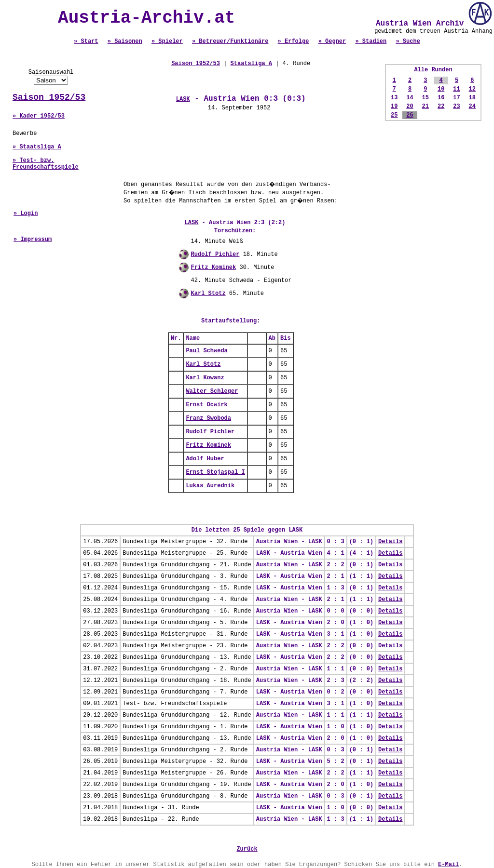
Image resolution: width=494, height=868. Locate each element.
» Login (26, 214)
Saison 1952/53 (49, 97)
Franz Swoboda (208, 418)
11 (456, 89)
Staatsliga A (251, 64)
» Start (86, 41)
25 (394, 115)
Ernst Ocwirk (206, 405)
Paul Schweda (206, 351)
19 (394, 107)
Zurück (247, 849)
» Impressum (33, 240)
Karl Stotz (208, 294)
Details (390, 542)
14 (410, 98)
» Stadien (371, 41)
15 (425, 98)
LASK (183, 99)
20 (410, 107)
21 (425, 107)
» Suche (408, 41)
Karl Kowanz (205, 378)
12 (472, 89)
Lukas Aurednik (210, 486)
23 (456, 107)
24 (472, 107)
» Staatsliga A (37, 147)
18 (472, 98)
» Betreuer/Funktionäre (230, 41)
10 (441, 89)
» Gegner (332, 41)
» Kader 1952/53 (39, 116)
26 (410, 115)
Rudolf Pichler (215, 254)
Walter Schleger (212, 391)
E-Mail (448, 865)
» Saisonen (125, 41)
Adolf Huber (205, 459)
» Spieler (167, 41)
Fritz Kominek (214, 267)
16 (441, 98)
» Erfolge (294, 41)
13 (394, 98)
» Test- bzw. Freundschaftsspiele (46, 164)
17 (456, 98)
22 (441, 107)
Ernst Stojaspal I (215, 472)
